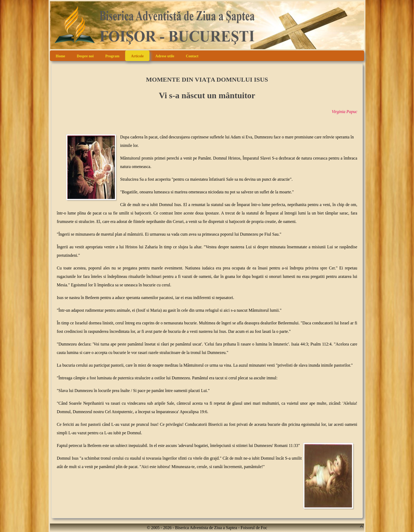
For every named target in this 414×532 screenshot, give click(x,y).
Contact (192, 56)
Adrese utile (165, 56)
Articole (137, 56)
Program (112, 56)
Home (60, 56)
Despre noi (85, 56)
